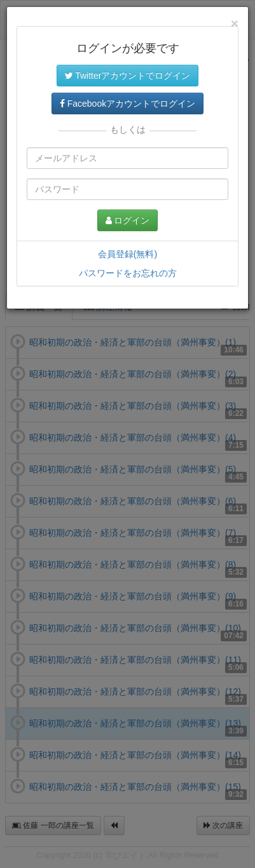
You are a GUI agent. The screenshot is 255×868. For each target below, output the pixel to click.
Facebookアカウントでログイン (127, 103)
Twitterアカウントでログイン (128, 76)
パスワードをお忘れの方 (128, 273)
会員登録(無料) (127, 254)
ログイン (128, 220)
